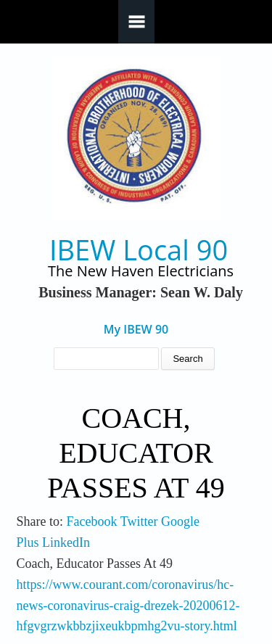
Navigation (136, 22)
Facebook (92, 521)
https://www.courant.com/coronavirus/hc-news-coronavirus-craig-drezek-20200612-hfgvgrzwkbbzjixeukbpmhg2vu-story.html (128, 606)
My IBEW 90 (136, 330)
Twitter (139, 521)
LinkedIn (66, 542)
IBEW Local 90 (139, 250)
